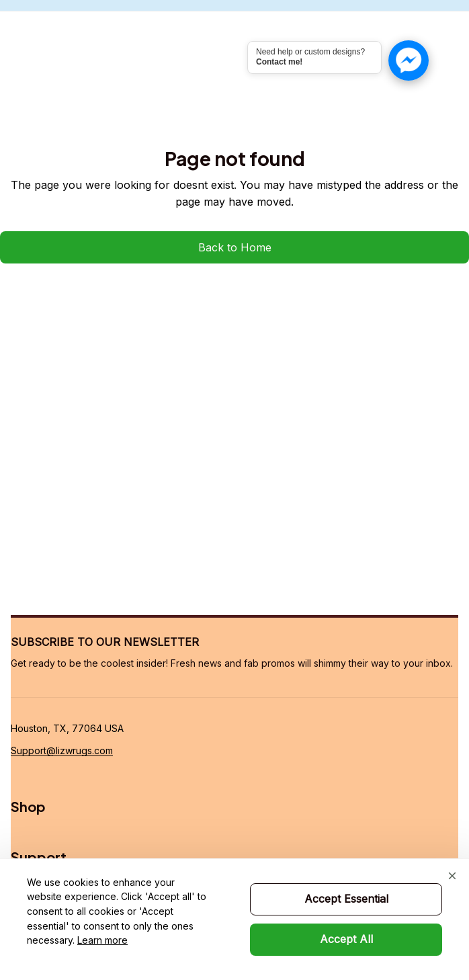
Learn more (102, 940)
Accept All (346, 939)
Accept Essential (346, 899)
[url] (62, 751)
